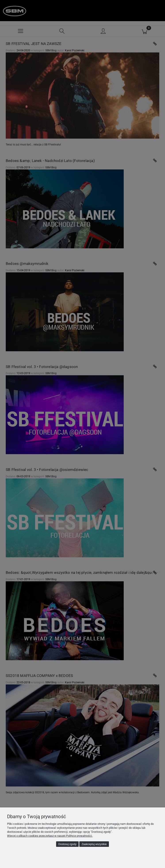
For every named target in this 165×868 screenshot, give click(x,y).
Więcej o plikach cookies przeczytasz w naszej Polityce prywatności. (50, 836)
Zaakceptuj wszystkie (94, 844)
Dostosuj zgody (67, 844)
